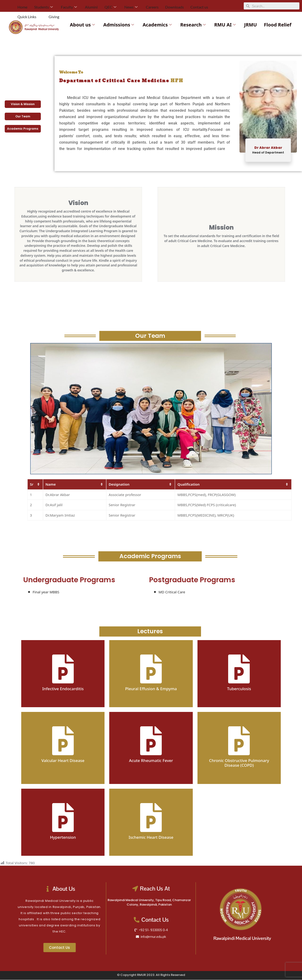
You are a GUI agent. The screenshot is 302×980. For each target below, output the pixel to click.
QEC (101, 6)
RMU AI (225, 25)
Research (193, 25)
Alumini (84, 6)
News (120, 6)
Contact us (182, 6)
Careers (139, 6)
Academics (157, 25)
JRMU (251, 25)
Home (21, 6)
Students (40, 6)
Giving (230, 6)
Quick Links (208, 6)
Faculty (64, 6)
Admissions (119, 25)
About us (82, 25)
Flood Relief (278, 25)
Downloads (160, 6)
